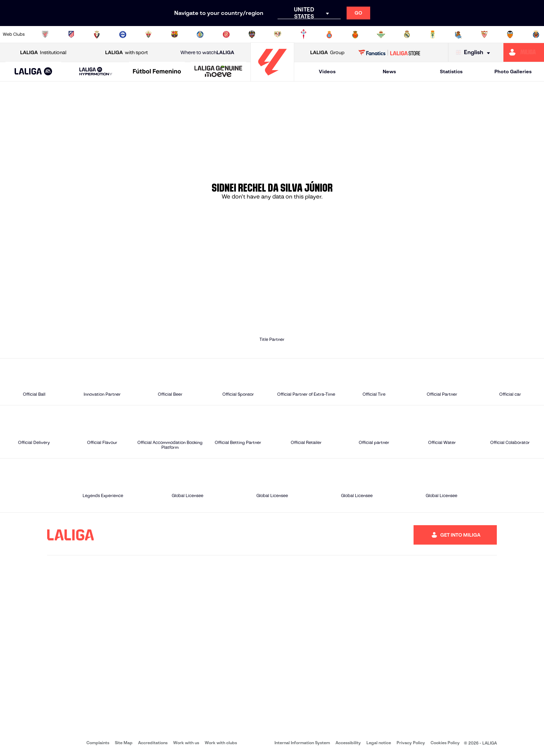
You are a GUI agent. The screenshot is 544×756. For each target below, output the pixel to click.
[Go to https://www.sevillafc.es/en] (484, 34)
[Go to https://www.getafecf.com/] (200, 34)
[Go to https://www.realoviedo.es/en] (433, 34)
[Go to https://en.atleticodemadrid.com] (71, 34)
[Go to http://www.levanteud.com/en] (252, 34)
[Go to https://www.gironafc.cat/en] (226, 34)
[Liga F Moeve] (157, 72)
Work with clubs (221, 743)
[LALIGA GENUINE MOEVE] (218, 72)
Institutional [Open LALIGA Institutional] (43, 53)
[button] (33, 72)
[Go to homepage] (272, 78)
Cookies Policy (445, 743)
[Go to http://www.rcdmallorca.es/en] (355, 34)
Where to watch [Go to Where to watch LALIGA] (207, 53)
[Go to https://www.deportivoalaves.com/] (123, 34)
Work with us (186, 743)
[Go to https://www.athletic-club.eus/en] (45, 34)
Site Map (124, 743)
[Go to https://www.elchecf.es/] (148, 34)
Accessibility (348, 743)
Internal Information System (302, 743)
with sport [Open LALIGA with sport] (126, 53)
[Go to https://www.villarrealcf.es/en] (536, 34)
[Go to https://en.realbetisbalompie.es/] (381, 34)
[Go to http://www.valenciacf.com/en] (510, 34)
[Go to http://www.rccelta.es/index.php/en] (304, 34)
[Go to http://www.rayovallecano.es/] (278, 34)
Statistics (451, 72)
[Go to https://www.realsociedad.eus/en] (458, 34)
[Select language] (475, 53)
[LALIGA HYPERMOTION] (96, 72)
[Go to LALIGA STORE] (389, 52)
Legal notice (379, 743)
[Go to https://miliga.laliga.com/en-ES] (524, 52)
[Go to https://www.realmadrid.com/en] (407, 34)
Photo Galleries (513, 72)
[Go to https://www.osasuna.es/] (97, 34)
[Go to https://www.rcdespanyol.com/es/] (329, 34)
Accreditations (153, 743)
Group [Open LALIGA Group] (327, 53)
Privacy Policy (411, 743)
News (389, 72)
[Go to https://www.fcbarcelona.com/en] (175, 34)
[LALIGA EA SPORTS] (33, 72)
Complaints (98, 743)
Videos (327, 72)
